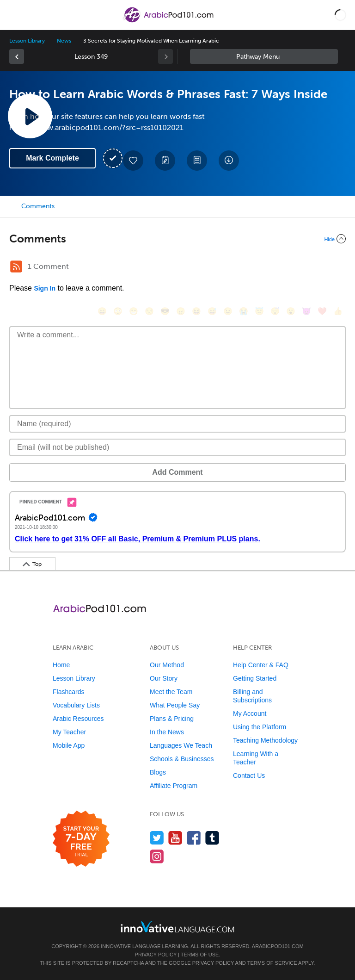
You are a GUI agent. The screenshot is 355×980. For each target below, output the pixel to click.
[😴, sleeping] (275, 311)
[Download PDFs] (197, 161)
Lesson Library (27, 41)
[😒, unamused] (149, 311)
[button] (340, 15)
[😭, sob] (244, 311)
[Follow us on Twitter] (157, 838)
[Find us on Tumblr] (212, 838)
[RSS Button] (16, 267)
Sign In (45, 288)
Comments (38, 206)
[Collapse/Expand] (177, 239)
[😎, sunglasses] (165, 311)
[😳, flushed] (118, 311)
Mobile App (69, 745)
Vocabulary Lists (76, 705)
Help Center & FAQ (261, 665)
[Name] (177, 424)
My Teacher (69, 732)
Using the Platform (260, 727)
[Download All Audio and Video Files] (229, 161)
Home (61, 665)
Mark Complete (52, 158)
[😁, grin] (134, 311)
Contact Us (249, 775)
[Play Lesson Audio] (30, 116)
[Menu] (15, 15)
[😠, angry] (181, 311)
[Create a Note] (165, 161)
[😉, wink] (228, 311)
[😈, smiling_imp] (306, 311)
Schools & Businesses (182, 759)
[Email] (177, 447)
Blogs (158, 772)
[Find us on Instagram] (157, 856)
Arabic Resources (78, 719)
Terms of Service (272, 963)
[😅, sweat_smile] (212, 311)
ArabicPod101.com (278, 946)
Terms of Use (200, 955)
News (64, 41)
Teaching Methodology (265, 740)
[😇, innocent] (259, 311)
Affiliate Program (174, 786)
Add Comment (177, 472)
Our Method (167, 665)
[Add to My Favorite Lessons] (133, 161)
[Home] (169, 22)
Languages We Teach (181, 745)
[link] (17, 56)
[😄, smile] (102, 311)
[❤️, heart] (322, 311)
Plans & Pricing (172, 719)
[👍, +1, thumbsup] (338, 311)
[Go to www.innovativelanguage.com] (177, 927)
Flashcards (68, 692)
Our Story (164, 678)
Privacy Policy (156, 955)
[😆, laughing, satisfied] (196, 311)
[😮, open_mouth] (291, 311)
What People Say (175, 705)
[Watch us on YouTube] (175, 838)
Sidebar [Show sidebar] (264, 56)
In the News (167, 732)
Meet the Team (171, 692)
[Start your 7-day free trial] (81, 839)
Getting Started (255, 678)
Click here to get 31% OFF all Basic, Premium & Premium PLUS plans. (138, 539)
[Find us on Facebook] (194, 838)
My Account (250, 713)
